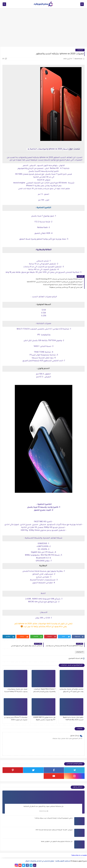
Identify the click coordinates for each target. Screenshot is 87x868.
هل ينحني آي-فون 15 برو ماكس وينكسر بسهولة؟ (66, 288)
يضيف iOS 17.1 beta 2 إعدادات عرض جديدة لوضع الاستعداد (63, 285)
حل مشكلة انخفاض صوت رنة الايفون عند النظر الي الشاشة (43, 807)
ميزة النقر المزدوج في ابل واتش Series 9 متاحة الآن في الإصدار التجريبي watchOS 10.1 (55, 282)
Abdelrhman (44, 811)
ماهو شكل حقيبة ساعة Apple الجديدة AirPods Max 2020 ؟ (73, 719)
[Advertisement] (43, 28)
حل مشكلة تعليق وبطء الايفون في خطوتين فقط (57, 842)
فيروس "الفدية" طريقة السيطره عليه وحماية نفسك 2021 (54, 830)
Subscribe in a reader (79, 855)
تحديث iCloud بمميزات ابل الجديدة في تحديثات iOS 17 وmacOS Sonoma (59, 279)
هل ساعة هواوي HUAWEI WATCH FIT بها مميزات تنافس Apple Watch (44, 719)
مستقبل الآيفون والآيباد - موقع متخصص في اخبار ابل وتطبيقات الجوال (48, 861)
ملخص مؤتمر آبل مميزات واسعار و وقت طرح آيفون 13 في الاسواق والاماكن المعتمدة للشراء (72, 691)
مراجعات (80, 50)
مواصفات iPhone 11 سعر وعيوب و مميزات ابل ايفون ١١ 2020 (16, 719)
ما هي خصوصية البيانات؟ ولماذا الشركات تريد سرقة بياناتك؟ (54, 818)
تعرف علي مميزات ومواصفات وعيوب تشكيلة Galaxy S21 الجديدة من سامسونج (16, 691)
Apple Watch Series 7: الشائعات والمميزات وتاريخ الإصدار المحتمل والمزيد (44, 691)
